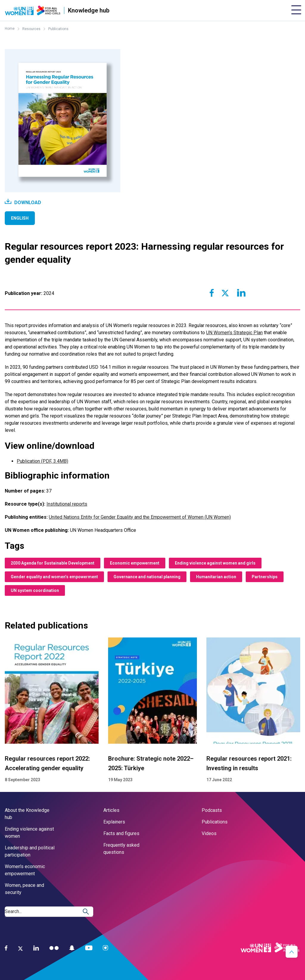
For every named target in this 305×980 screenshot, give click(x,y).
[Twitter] (20, 948)
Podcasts (212, 810)
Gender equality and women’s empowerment (54, 577)
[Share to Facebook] (212, 293)
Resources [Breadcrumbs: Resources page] (31, 29)
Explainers (114, 822)
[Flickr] (54, 948)
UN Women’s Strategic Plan (234, 333)
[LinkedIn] (36, 948)
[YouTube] (89, 948)
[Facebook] (6, 948)
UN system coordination (35, 590)
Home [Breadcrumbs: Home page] (10, 29)
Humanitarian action (216, 577)
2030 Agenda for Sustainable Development (53, 563)
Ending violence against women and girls (215, 563)
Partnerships (265, 577)
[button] (292, 952)
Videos (209, 833)
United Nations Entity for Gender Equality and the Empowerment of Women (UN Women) (140, 517)
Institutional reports (67, 504)
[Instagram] (105, 948)
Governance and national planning (147, 577)
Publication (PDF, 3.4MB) (42, 461)
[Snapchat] (72, 948)
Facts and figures (121, 833)
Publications (215, 822)
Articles (111, 810)
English (20, 218)
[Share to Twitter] (225, 293)
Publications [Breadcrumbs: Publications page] (58, 29)
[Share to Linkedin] (241, 293)
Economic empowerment (135, 563)
